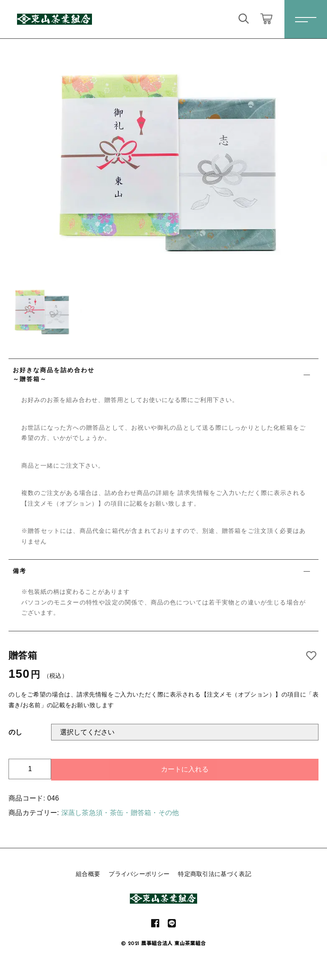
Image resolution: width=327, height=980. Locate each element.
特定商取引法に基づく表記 (215, 874)
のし (16, 732)
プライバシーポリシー (139, 874)
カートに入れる (185, 769)
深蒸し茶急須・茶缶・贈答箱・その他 (120, 813)
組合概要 (88, 874)
